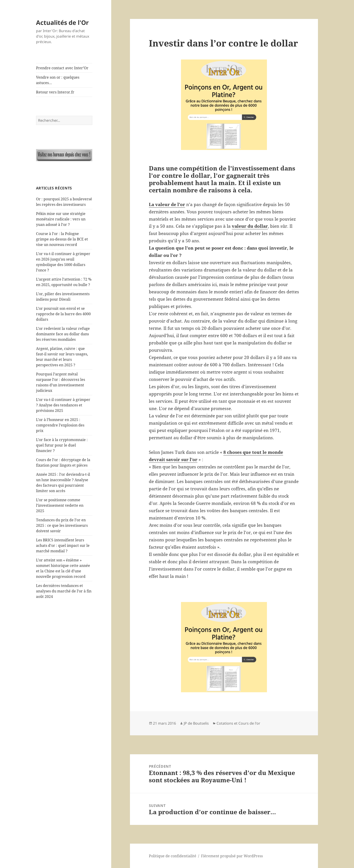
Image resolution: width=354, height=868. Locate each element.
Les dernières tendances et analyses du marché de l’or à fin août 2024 (64, 591)
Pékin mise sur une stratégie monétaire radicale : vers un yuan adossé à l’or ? (61, 219)
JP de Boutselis (196, 723)
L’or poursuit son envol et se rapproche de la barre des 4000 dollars (63, 314)
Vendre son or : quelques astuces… (58, 80)
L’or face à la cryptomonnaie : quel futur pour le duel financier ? (62, 445)
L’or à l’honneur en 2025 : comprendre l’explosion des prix (60, 425)
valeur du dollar (250, 226)
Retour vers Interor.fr (55, 92)
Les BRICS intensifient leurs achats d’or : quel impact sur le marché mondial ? (63, 545)
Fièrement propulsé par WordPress (232, 856)
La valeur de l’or (167, 204)
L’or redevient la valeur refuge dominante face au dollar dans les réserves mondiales (63, 334)
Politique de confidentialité (173, 856)
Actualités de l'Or (62, 22)
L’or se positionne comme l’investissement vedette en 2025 (60, 505)
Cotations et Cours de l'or (238, 723)
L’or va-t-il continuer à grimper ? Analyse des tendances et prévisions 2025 (63, 405)
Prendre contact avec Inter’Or (62, 68)
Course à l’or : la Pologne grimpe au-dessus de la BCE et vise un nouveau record (62, 239)
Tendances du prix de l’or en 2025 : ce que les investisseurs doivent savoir (62, 525)
